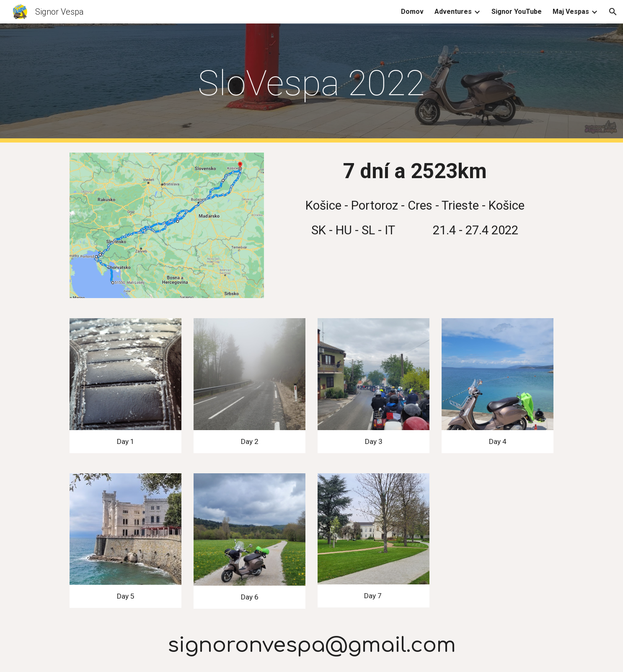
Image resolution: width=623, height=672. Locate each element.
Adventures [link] (453, 12)
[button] (613, 12)
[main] (312, 83)
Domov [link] (412, 12)
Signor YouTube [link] (517, 12)
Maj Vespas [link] (571, 12)
